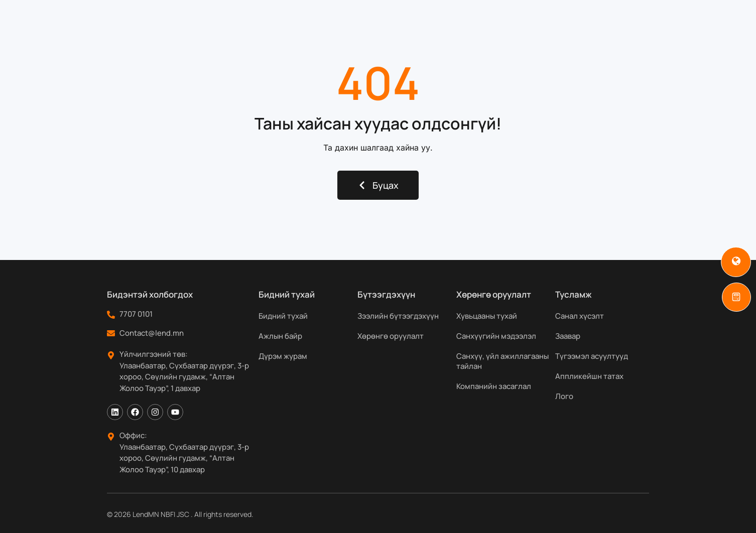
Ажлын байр (280, 336)
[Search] (673, 20)
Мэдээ (515, 20)
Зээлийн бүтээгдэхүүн (398, 316)
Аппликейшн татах (589, 376)
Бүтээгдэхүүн (338, 20)
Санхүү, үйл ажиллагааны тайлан (502, 361)
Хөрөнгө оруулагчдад (437, 20)
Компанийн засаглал (494, 386)
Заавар (568, 336)
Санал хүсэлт (580, 316)
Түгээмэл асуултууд (592, 356)
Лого (564, 396)
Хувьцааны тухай (487, 316)
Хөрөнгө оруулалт (391, 336)
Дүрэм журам (283, 356)
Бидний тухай (257, 20)
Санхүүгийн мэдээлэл (496, 336)
